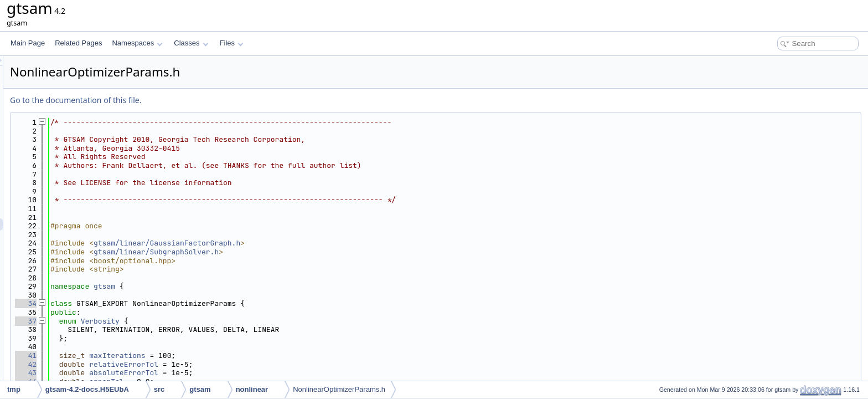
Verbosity (239, 321)
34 (164, 303)
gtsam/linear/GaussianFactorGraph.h (305, 243)
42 (164, 364)
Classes (191, 43)
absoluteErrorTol (262, 373)
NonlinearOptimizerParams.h (339, 389)
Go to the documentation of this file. (214, 100)
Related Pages (78, 43)
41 (164, 355)
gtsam (243, 286)
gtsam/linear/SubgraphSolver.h (294, 252)
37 (164, 321)
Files (232, 43)
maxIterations (255, 355)
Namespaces (137, 43)
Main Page (28, 43)
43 (164, 373)
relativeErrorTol (262, 364)
